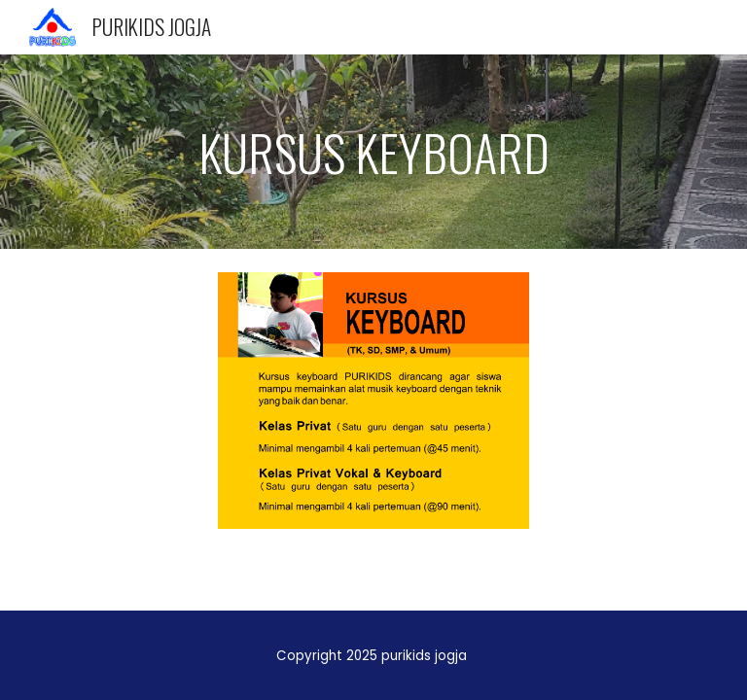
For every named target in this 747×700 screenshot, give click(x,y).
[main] (373, 152)
